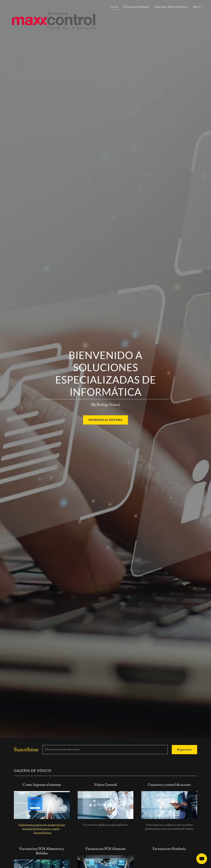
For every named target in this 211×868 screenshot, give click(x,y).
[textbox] (105, 750)
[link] (55, 6)
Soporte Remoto (42, 833)
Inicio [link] (114, 7)
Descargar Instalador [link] (136, 7)
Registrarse (184, 750)
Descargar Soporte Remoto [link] (171, 7)
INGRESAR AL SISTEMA (105, 420)
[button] (198, 7)
